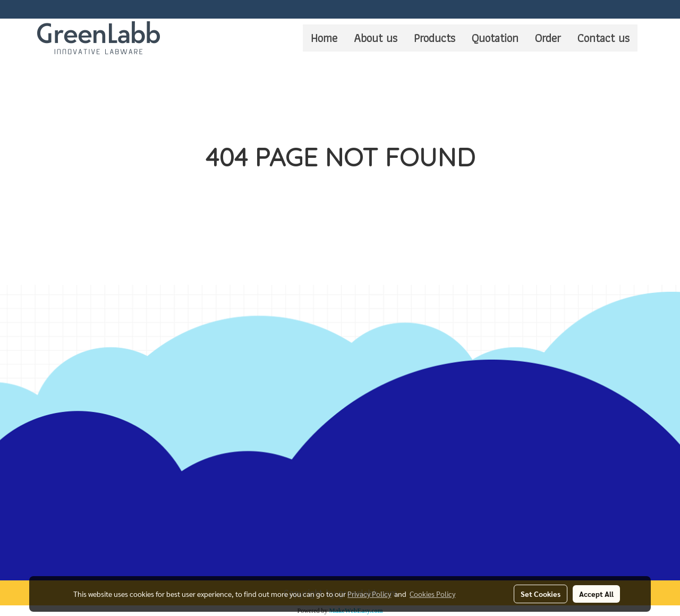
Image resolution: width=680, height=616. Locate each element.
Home (324, 38)
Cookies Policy (432, 594)
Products (435, 38)
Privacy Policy (369, 594)
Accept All (596, 594)
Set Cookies (541, 594)
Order (548, 38)
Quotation (495, 38)
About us (376, 38)
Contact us (603, 38)
